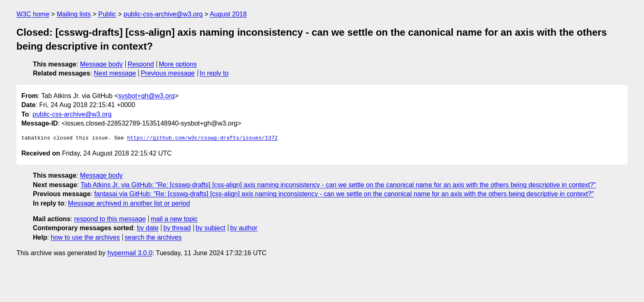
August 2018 (228, 14)
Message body (101, 64)
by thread (177, 228)
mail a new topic (174, 219)
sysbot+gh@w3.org (147, 96)
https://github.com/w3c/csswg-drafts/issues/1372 (202, 138)
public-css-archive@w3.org (163, 14)
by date (147, 228)
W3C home (33, 14)
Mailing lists (74, 14)
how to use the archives (85, 237)
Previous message (168, 73)
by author (244, 228)
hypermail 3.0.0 (130, 253)
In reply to (214, 73)
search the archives (153, 237)
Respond (141, 64)
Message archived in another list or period (129, 203)
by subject (210, 228)
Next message (115, 73)
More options (178, 64)
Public (107, 14)
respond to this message (110, 219)
